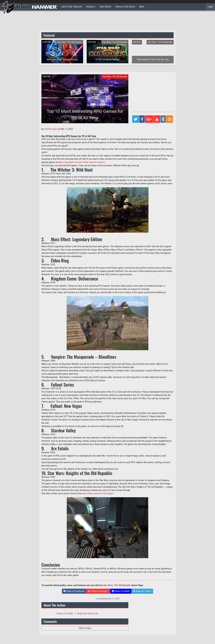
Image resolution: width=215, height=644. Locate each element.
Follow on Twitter (65, 613)
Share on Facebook (74, 591)
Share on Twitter (142, 591)
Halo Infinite (105, 7)
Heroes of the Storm (125, 7)
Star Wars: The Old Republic (117, 585)
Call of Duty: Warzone (72, 7)
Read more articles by (88, 613)
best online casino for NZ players (98, 493)
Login (210, 7)
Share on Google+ (98, 591)
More (142, 7)
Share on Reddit (121, 591)
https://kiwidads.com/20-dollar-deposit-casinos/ (82, 162)
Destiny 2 (91, 7)
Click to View (85, 628)
